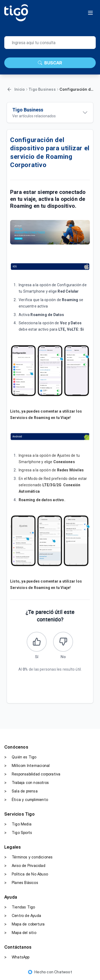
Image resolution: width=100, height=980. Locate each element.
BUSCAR (50, 63)
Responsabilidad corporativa (32, 774)
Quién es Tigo (20, 757)
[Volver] (9, 89)
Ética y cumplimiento (26, 800)
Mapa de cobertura (24, 924)
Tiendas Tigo (20, 907)
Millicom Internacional (27, 766)
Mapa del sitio (20, 933)
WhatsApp (17, 957)
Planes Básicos (21, 883)
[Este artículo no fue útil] (63, 642)
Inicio (20, 89)
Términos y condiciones (28, 857)
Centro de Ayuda (23, 916)
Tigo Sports (18, 833)
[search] (50, 43)
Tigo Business (42, 89)
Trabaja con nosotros (27, 783)
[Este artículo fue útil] (37, 642)
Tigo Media (18, 824)
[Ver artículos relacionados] (50, 113)
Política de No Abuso (26, 874)
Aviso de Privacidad (25, 866)
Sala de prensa (21, 791)
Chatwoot (63, 972)
